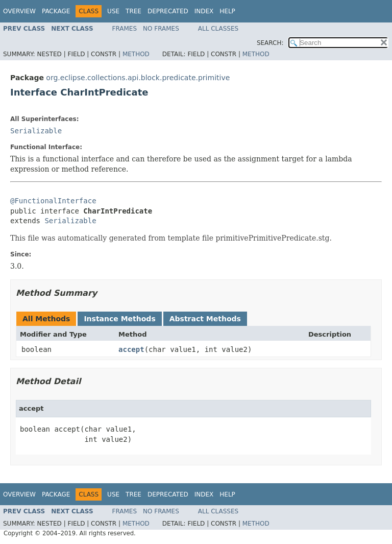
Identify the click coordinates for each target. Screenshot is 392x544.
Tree (133, 11)
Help (227, 11)
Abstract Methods (205, 319)
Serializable (36, 131)
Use (113, 11)
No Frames (161, 29)
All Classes (218, 29)
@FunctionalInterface (53, 201)
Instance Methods (119, 319)
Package (56, 11)
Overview (19, 11)
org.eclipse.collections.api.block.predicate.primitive (138, 78)
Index (204, 11)
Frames (125, 29)
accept (131, 349)
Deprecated (168, 11)
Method (136, 54)
